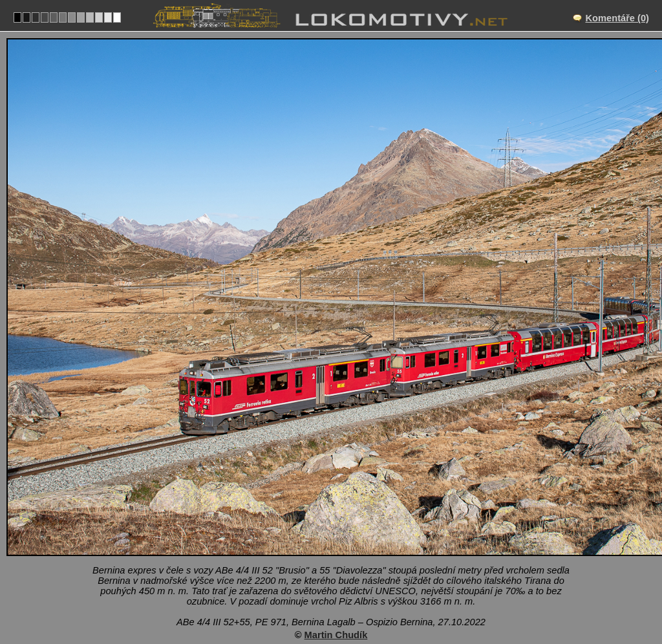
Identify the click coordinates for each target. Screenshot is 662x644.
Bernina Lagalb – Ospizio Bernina (345, 537)
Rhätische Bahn (371, 591)
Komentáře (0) (617, 18)
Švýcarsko (296, 591)
